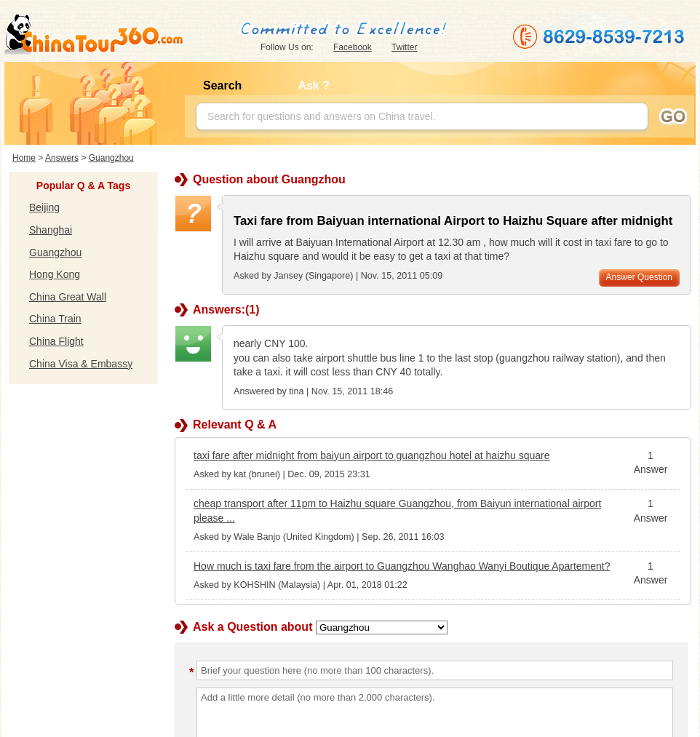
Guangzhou (111, 158)
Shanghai (51, 230)
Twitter (404, 47)
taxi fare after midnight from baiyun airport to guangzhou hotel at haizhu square (372, 455)
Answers (62, 158)
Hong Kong (55, 274)
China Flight (56, 341)
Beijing (44, 207)
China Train (55, 319)
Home (24, 158)
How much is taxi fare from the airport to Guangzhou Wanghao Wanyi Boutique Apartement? (402, 566)
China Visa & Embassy (81, 364)
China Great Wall (68, 297)
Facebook (353, 47)
